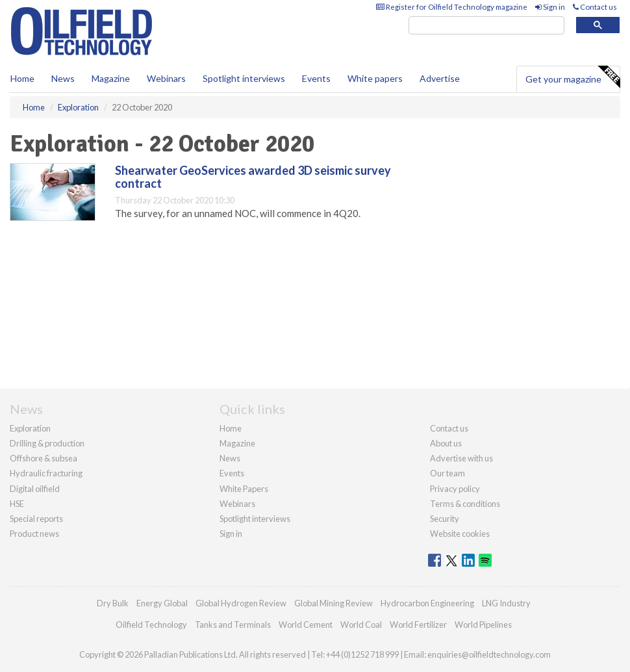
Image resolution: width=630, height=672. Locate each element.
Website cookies (460, 534)
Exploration (30, 428)
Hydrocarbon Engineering (427, 603)
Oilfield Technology (151, 625)
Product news (34, 534)
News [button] (63, 78)
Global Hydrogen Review (241, 603)
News (230, 458)
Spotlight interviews (244, 78)
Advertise (440, 78)
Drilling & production (47, 443)
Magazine (111, 78)
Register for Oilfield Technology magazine (452, 7)
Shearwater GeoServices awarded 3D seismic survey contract (253, 177)
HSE (17, 504)
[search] (486, 26)
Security (445, 519)
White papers (375, 78)
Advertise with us (461, 458)
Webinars (166, 78)
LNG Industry (506, 603)
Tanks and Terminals (233, 625)
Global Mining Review (334, 603)
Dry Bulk (113, 603)
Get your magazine (573, 77)
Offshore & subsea (44, 458)
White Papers (244, 489)
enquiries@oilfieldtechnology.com (489, 654)
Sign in (550, 7)
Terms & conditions (465, 504)
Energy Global (162, 603)
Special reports (36, 519)
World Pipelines (483, 625)
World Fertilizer (418, 625)
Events (316, 78)
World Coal (361, 625)
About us (446, 443)
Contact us (595, 7)
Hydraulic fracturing (46, 473)
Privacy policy (455, 489)
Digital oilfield (35, 489)
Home (22, 78)
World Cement (306, 625)
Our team (447, 473)
